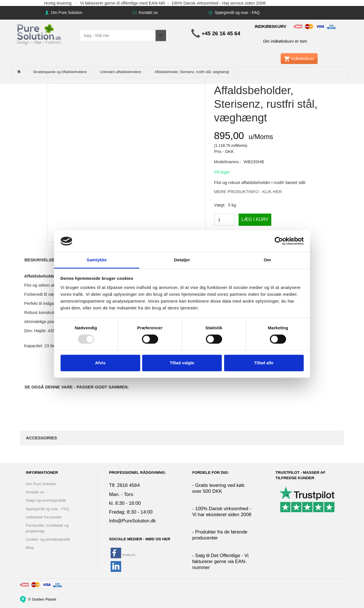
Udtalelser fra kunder (44, 517)
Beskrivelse (40, 260)
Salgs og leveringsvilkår (46, 500)
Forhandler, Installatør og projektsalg (47, 528)
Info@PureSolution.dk (133, 521)
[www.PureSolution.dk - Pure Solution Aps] (40, 34)
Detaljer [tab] (182, 260)
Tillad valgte (182, 363)
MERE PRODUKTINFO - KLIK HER (248, 192)
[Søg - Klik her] (161, 35)
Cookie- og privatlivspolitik (48, 539)
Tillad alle (264, 363)
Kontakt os (148, 13)
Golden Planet (44, 599)
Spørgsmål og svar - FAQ (237, 13)
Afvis (100, 363)
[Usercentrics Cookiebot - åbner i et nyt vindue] (279, 241)
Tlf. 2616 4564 (125, 485)
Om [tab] (267, 260)
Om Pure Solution (66, 13)
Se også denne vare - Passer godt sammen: (77, 387)
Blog (30, 548)
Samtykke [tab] (97, 260)
